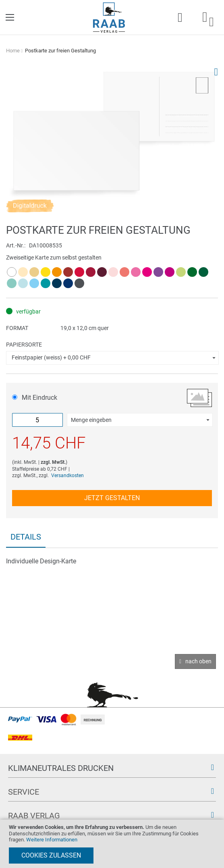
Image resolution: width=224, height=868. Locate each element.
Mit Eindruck (35, 398)
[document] (112, 844)
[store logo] (109, 18)
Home (13, 51)
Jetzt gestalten (112, 498)
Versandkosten (67, 476)
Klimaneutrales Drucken (61, 768)
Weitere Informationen (52, 840)
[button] (112, 358)
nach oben (198, 661)
